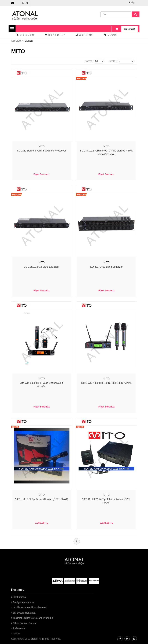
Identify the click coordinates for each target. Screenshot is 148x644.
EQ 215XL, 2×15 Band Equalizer (42, 267)
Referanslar (19, 628)
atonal (34, 639)
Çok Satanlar (25, 35)
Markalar (111, 35)
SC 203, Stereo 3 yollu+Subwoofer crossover (42, 151)
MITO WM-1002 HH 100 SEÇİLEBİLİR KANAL (106, 383)
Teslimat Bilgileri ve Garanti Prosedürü (34, 618)
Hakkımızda (19, 597)
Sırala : (113, 61)
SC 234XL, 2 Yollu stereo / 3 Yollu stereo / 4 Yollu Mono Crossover (106, 152)
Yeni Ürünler (84, 35)
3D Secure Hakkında (24, 613)
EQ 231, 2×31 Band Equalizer (106, 267)
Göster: (88, 61)
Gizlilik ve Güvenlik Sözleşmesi (30, 607)
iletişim (17, 634)
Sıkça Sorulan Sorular (25, 623)
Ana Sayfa (16, 41)
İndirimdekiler (55, 35)
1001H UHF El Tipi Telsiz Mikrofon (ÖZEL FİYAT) (42, 499)
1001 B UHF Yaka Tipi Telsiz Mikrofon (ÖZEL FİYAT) (107, 501)
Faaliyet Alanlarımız (24, 602)
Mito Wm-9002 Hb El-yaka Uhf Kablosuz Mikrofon (42, 385)
